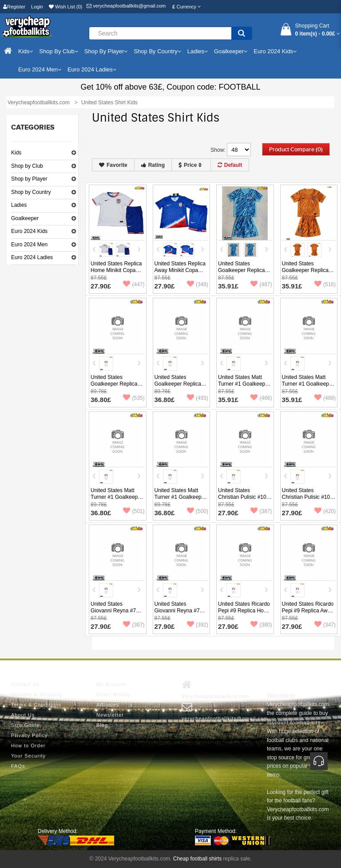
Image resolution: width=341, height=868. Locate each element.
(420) (325, 511)
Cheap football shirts (197, 859)
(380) (261, 625)
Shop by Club (27, 166)
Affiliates (108, 705)
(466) (261, 398)
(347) (325, 625)
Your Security (28, 756)
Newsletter (110, 715)
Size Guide (25, 725)
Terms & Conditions (36, 705)
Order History (114, 694)
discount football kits (294, 722)
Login (37, 7)
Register (14, 7)
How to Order (28, 746)
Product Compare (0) (296, 150)
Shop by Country (31, 192)
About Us (23, 715)
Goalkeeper (25, 218)
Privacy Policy (29, 735)
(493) (198, 398)
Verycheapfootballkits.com (216, 689)
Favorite (113, 165)
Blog (102, 725)
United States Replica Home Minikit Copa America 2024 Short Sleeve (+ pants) (116, 274)
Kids (16, 153)
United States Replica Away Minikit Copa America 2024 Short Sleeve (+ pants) (180, 274)
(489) (325, 398)
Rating (153, 165)
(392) (198, 625)
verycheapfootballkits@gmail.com (126, 6)
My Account (111, 684)
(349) (198, 284)
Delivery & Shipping (37, 694)
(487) (261, 284)
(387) (261, 511)
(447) (134, 284)
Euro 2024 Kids (29, 231)
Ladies (19, 205)
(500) (198, 511)
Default (230, 165)
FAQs (18, 766)
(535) (134, 398)
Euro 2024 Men (29, 245)
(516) (325, 284)
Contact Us (25, 684)
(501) (134, 511)
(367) (134, 625)
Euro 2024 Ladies (32, 257)
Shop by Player (29, 179)
